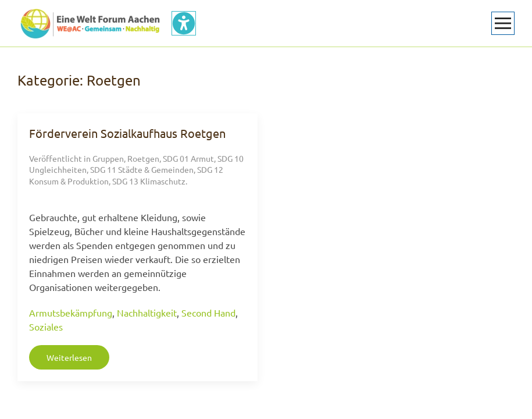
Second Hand (208, 313)
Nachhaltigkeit (147, 313)
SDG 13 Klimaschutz (149, 181)
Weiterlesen (69, 357)
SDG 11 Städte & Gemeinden (142, 169)
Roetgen (143, 158)
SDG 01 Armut (188, 158)
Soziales (46, 326)
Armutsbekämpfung (71, 313)
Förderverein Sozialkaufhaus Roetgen (127, 133)
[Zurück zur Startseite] (90, 23)
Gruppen (108, 158)
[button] (503, 23)
